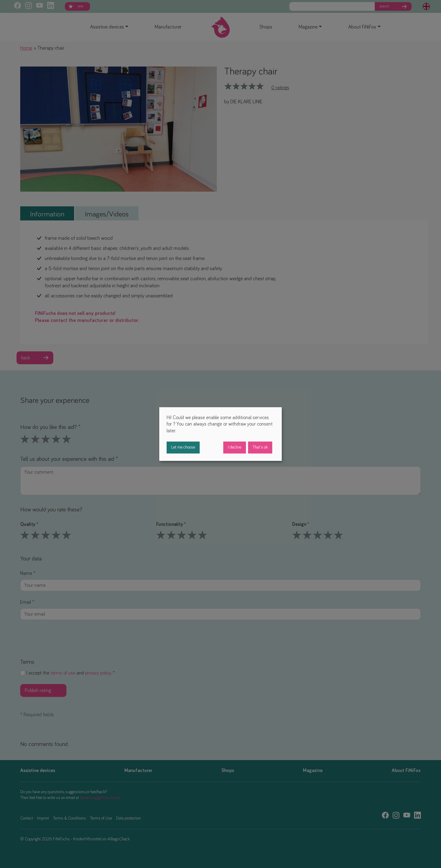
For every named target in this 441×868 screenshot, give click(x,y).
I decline (235, 447)
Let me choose (183, 447)
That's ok (260, 447)
